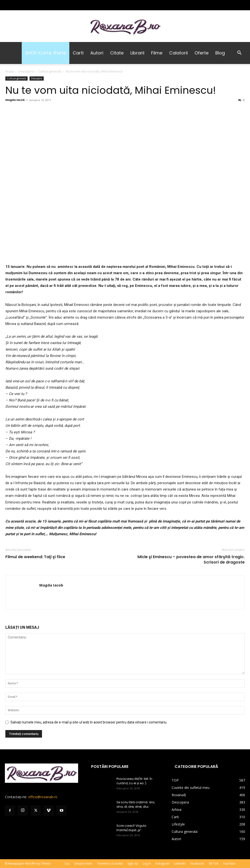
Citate (117, 53)
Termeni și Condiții (110, 863)
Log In (147, 863)
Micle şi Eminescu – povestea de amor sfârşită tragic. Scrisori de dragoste (191, 560)
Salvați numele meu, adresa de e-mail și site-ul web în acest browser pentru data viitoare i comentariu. (89, 722)
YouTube (229, 863)
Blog (220, 53)
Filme (157, 53)
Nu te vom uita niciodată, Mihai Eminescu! (111, 90)
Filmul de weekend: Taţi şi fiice (35, 557)
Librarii (137, 53)
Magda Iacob (15, 100)
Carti (78, 53)
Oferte (202, 53)
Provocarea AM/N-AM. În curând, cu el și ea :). (134, 781)
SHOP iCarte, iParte (46, 53)
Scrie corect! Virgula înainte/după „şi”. (131, 828)
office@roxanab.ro (43, 797)
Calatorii (178, 53)
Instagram (162, 863)
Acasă (10, 71)
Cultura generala (50, 71)
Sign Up (133, 863)
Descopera (26, 71)
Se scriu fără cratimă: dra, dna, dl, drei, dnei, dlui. (136, 804)
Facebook (197, 863)
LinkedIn (180, 863)
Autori (97, 53)
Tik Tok (213, 863)
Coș (67, 863)
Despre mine (83, 863)
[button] (239, 53)
